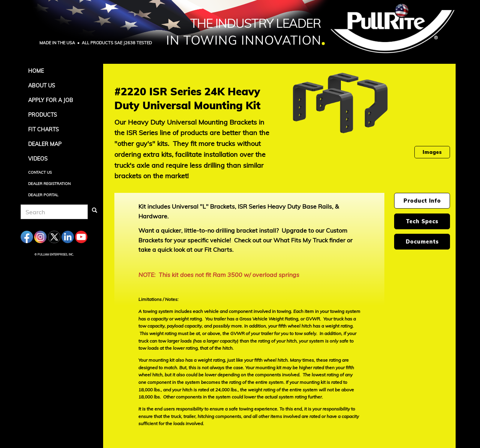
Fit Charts (43, 129)
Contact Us (40, 172)
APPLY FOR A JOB (51, 100)
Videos (38, 159)
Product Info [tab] (422, 201)
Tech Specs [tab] (422, 221)
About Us (42, 86)
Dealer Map (45, 144)
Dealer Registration (49, 184)
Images (432, 152)
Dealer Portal (43, 195)
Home (36, 71)
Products (43, 115)
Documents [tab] (422, 242)
